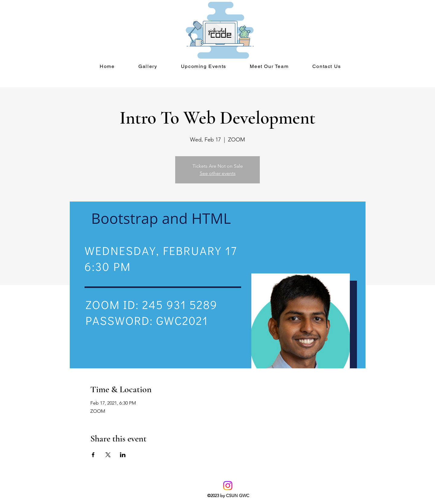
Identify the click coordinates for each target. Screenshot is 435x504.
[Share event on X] (108, 455)
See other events (218, 173)
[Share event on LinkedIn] (123, 455)
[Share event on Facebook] (93, 455)
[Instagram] (228, 486)
